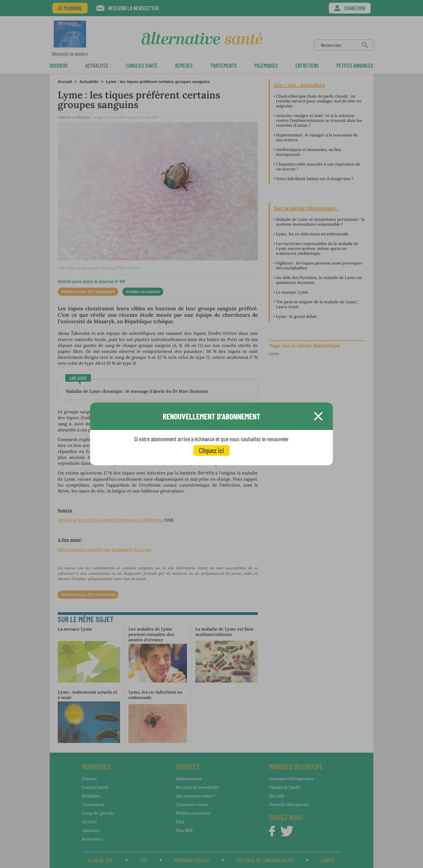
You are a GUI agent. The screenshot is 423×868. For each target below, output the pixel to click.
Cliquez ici (211, 450)
